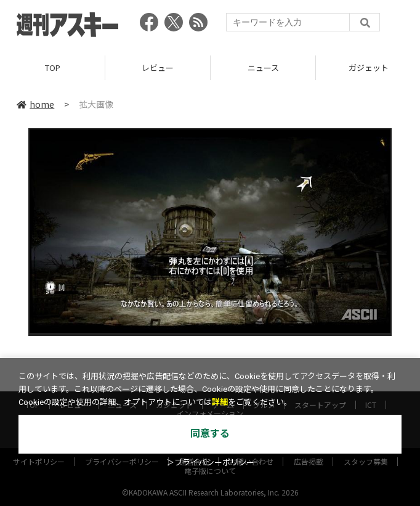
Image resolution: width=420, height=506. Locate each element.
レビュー (158, 67)
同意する (210, 434)
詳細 (220, 402)
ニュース (263, 67)
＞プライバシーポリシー (210, 463)
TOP (53, 67)
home (35, 104)
